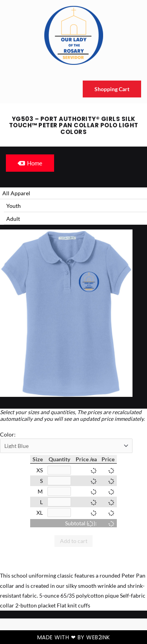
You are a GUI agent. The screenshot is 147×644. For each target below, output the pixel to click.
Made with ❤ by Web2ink (74, 637)
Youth (14, 206)
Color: (8, 434)
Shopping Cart (112, 89)
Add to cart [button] (74, 541)
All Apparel (16, 193)
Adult (13, 219)
